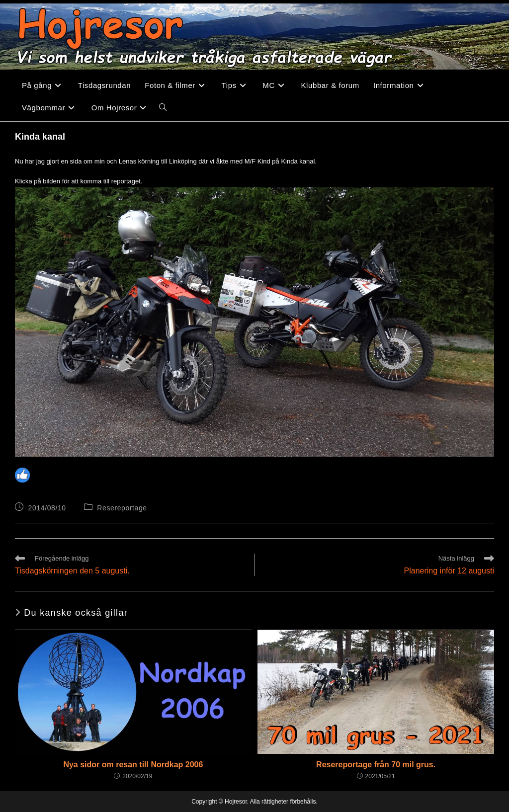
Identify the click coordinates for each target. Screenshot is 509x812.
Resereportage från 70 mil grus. (376, 765)
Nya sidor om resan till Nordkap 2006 (133, 765)
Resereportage (122, 508)
